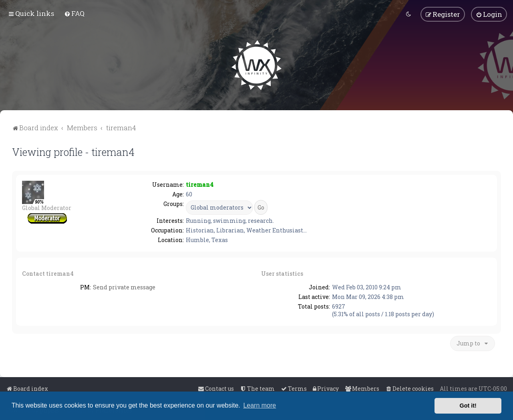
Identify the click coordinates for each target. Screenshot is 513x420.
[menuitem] (74, 13)
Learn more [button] (260, 405)
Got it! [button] (468, 406)
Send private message (124, 287)
